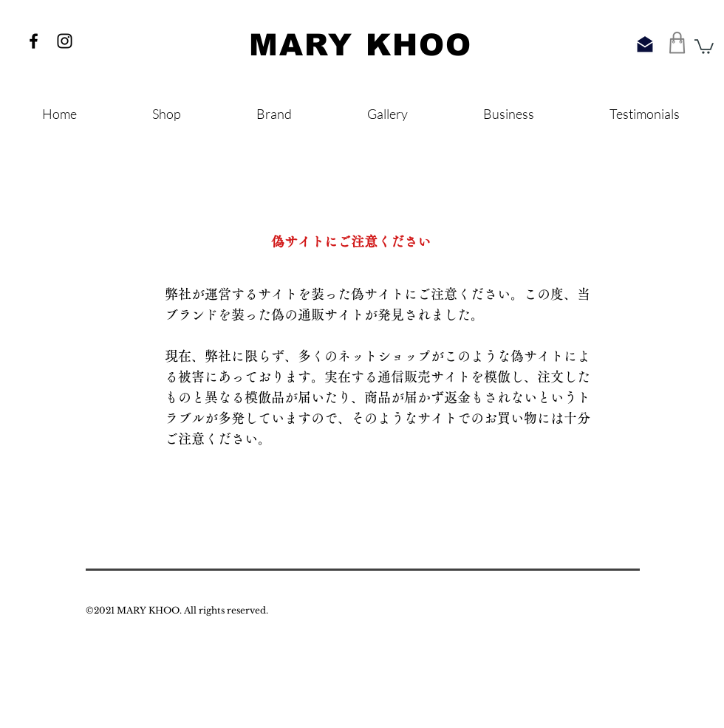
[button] (704, 46)
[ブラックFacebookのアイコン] (34, 41)
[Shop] (677, 42)
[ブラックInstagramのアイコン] (65, 41)
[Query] (645, 44)
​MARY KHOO (360, 45)
